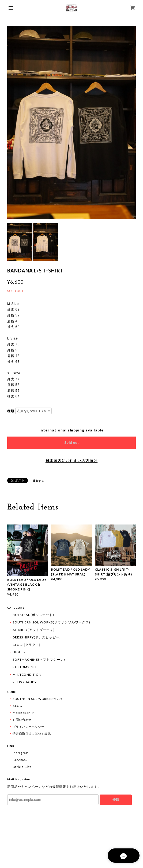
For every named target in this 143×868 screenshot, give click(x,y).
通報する (39, 481)
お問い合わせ (22, 720)
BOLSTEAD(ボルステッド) (33, 615)
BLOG (17, 706)
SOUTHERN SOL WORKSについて (38, 699)
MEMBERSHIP (23, 713)
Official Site (22, 767)
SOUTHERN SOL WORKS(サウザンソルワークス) (51, 622)
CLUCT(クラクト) (27, 645)
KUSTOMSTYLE (25, 667)
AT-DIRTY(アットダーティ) (34, 630)
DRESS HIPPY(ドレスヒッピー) (37, 637)
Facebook (20, 760)
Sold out (71, 443)
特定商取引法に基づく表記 (32, 734)
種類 (11, 411)
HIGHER (19, 652)
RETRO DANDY (25, 682)
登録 (116, 800)
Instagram (21, 753)
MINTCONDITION (27, 675)
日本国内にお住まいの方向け (71, 461)
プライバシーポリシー (29, 727)
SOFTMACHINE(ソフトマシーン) (39, 660)
